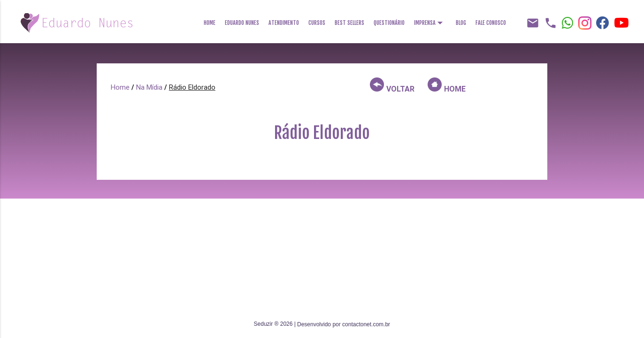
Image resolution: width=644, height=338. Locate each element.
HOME (447, 85)
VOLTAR (392, 85)
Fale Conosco (491, 23)
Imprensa (430, 20)
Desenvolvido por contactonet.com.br (344, 324)
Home (210, 23)
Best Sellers (349, 23)
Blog (461, 23)
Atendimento (284, 23)
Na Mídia (149, 87)
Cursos (317, 23)
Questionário (389, 23)
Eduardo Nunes (242, 23)
